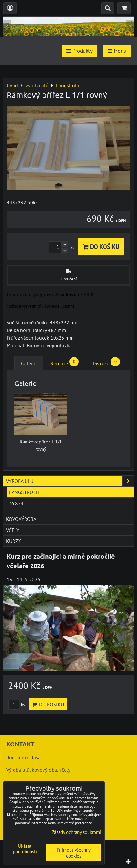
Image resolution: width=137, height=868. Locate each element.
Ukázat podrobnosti (25, 849)
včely (13, 530)
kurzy (14, 541)
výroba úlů (70, 481)
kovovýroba (21, 519)
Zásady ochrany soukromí (76, 832)
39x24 (16, 503)
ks (16, 705)
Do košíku (101, 247)
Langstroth (24, 492)
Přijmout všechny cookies (74, 853)
